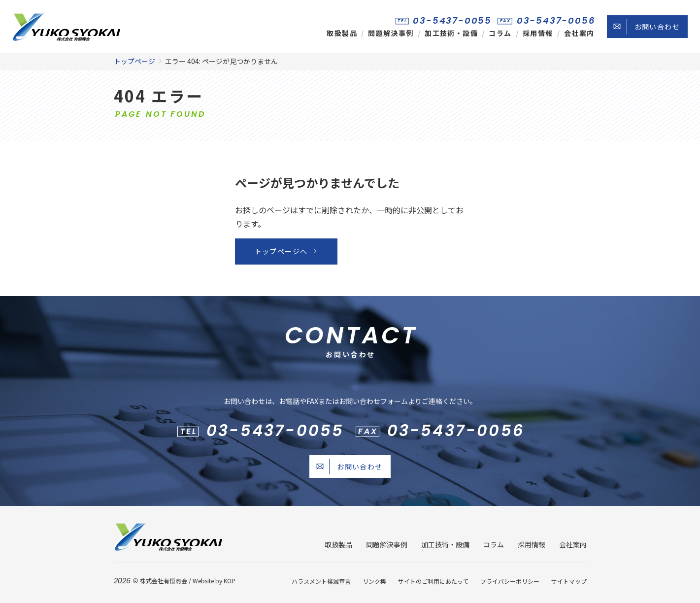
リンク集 (374, 581)
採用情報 (538, 33)
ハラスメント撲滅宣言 (321, 581)
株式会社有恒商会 (164, 581)
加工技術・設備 (451, 33)
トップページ (134, 61)
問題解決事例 (391, 33)
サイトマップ (569, 581)
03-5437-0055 (452, 20)
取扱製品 (342, 33)
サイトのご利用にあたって (433, 581)
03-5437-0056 (556, 20)
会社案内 (579, 33)
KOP (230, 581)
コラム (500, 33)
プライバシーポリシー (510, 581)
